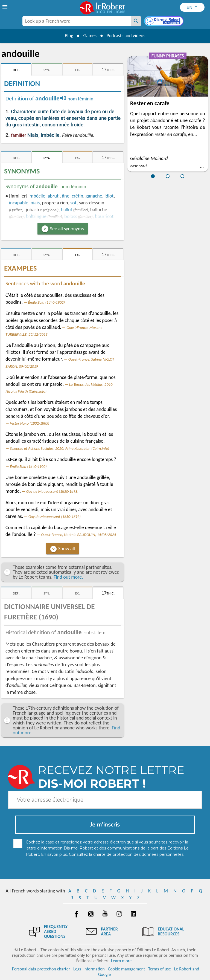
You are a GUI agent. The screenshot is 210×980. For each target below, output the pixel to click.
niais (35, 203)
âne (66, 196)
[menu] (5, 7)
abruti (54, 196)
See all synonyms (67, 229)
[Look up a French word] (136, 21)
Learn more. (122, 961)
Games (89, 36)
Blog (67, 36)
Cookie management (127, 969)
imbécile (37, 196)
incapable (19, 203)
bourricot (104, 216)
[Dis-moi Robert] (164, 22)
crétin (77, 196)
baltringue (36, 216)
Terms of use (160, 969)
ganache (94, 196)
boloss (71, 216)
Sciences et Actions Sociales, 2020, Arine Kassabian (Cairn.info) (59, 448)
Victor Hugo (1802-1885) (30, 423)
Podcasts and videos (127, 36)
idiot (109, 196)
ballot (67, 210)
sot (73, 203)
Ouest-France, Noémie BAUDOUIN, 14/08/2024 (78, 535)
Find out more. (68, 577)
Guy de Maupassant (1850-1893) (52, 491)
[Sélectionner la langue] (192, 7)
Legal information (89, 969)
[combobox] (77, 21)
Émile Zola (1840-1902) (46, 302)
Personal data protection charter (41, 969)
